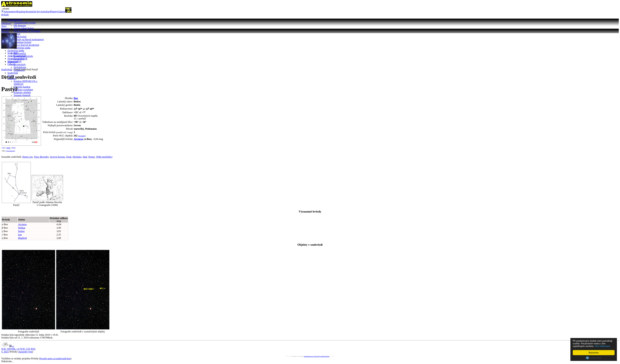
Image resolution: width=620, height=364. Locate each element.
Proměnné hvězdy (23, 42)
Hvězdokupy (20, 67)
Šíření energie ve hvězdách (27, 31)
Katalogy (22, 12)
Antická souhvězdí (17, 56)
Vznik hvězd (20, 37)
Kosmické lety (33, 12)
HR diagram (20, 25)
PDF (8, 148)
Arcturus (78, 139)
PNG (14, 148)
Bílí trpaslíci (20, 53)
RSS (33, 349)
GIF (3, 148)
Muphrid (22, 238)
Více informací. (603, 346)
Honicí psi (27, 157)
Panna (92, 157)
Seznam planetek (22, 95)
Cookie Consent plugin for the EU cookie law (594, 358)
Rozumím (594, 353)
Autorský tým (25, 352)
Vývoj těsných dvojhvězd (26, 45)
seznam (82, 136)
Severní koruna (57, 157)
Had (85, 157)
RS (13, 346)
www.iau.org (11, 151)
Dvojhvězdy (20, 65)
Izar (20, 235)
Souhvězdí (13, 73)
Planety (54, 12)
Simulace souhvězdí (17, 59)
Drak (69, 157)
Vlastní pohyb (14, 61)
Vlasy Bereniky (41, 157)
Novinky (6, 29)
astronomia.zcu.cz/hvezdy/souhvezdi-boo (317, 356)
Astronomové (10, 12)
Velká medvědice (104, 157)
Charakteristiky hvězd (25, 23)
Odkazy (11, 64)
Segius (21, 231)
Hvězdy (5, 15)
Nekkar (22, 228)
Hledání (5, 32)
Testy (4, 26)
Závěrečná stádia (22, 48)
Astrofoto (45, 12)
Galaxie (61, 12)
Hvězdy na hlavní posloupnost (29, 39)
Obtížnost (6, 23)
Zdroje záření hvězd (24, 28)
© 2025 (5, 352)
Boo (76, 98)
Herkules (77, 157)
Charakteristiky (15, 20)
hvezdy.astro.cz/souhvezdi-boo (55, 359)
